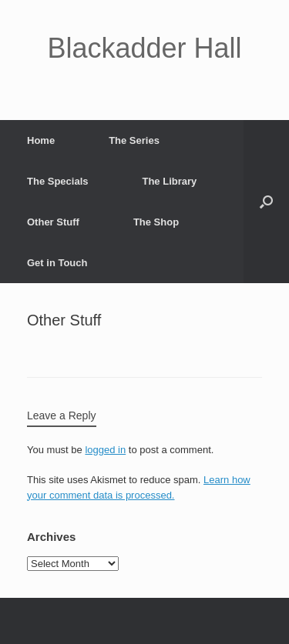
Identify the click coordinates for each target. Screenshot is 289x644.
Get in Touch (57, 263)
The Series (134, 140)
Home (41, 140)
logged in (105, 450)
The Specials (57, 181)
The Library (169, 181)
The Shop (156, 222)
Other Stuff (53, 222)
